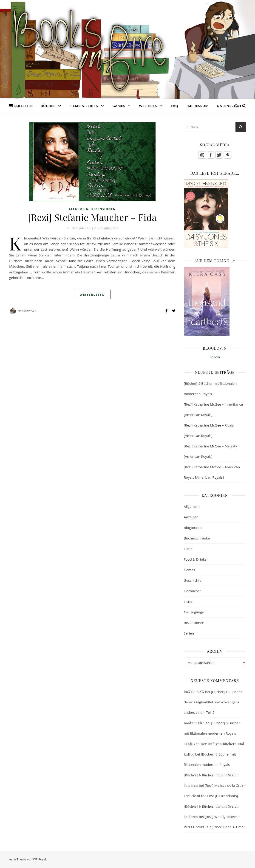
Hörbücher (193, 591)
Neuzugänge (194, 612)
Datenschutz (230, 106)
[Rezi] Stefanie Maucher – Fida (92, 217)
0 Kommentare (107, 228)
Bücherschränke (197, 538)
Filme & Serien (84, 106)
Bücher (48, 106)
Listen (189, 601)
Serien (189, 633)
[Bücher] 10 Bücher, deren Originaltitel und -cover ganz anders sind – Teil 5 (213, 702)
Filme (188, 549)
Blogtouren (193, 528)
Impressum (198, 106)
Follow (215, 357)
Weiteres (148, 106)
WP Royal (40, 859)
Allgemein (79, 209)
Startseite (22, 106)
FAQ (174, 106)
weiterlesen (92, 295)
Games (119, 106)
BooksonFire (27, 311)
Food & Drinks (195, 559)
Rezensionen (104, 209)
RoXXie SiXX (194, 692)
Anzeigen (191, 517)
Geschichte (193, 580)
